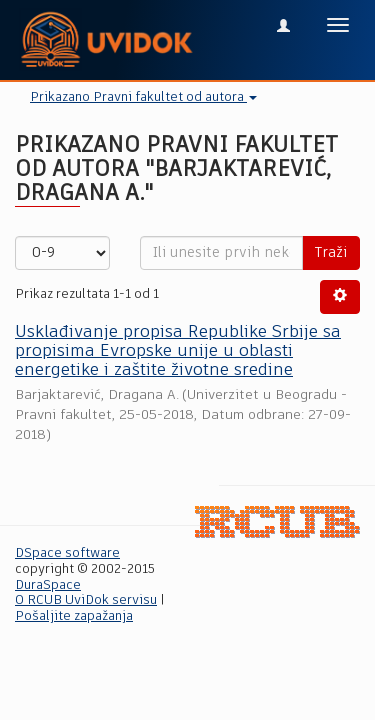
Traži (331, 253)
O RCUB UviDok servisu (86, 600)
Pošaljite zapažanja (74, 616)
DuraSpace (48, 585)
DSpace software (67, 553)
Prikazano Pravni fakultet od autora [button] (143, 97)
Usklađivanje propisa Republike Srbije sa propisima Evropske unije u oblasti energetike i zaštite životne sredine (178, 351)
